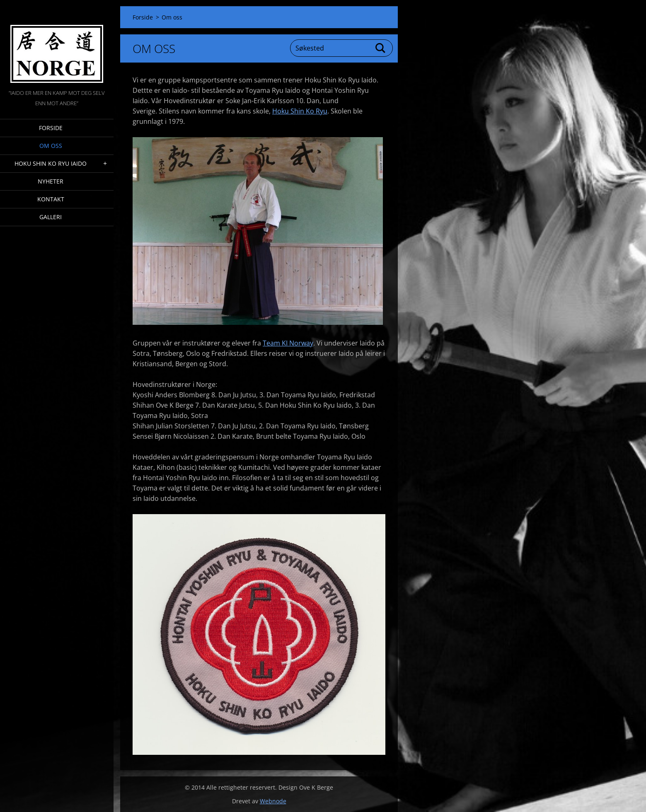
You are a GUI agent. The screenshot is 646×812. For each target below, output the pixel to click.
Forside (51, 128)
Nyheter (51, 181)
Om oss (51, 146)
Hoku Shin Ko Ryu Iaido (51, 163)
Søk (381, 48)
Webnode (273, 801)
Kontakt (51, 199)
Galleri (51, 217)
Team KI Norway (288, 343)
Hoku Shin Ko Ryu (300, 111)
